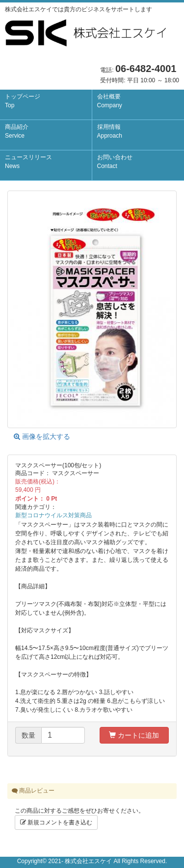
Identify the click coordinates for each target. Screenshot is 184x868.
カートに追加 (134, 735)
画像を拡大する (42, 436)
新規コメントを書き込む (56, 822)
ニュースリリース (28, 162)
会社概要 (110, 101)
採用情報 (110, 131)
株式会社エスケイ (88, 861)
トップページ (23, 101)
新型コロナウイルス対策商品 (53, 515)
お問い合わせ (115, 162)
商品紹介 (17, 131)
